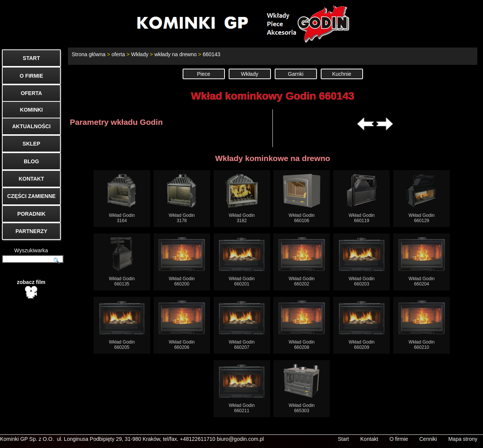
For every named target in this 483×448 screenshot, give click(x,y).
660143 (212, 54)
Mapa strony (463, 439)
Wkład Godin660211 (242, 389)
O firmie (399, 439)
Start (343, 439)
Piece (204, 74)
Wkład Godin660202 (302, 262)
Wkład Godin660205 (122, 325)
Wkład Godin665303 (301, 389)
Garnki (296, 74)
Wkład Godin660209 (362, 325)
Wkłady (140, 54)
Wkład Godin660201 (242, 262)
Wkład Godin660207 (242, 325)
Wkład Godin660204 (422, 262)
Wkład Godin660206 (182, 325)
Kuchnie (342, 74)
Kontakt (369, 439)
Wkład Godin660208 (302, 325)
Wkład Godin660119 (362, 199)
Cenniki (428, 439)
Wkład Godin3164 (122, 199)
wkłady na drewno (175, 54)
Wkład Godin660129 (422, 199)
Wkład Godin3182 (242, 199)
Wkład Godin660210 (422, 325)
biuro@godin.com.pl (241, 439)
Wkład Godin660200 (182, 262)
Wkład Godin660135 (122, 262)
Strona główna (89, 54)
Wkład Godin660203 (362, 262)
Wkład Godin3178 (182, 199)
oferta (118, 54)
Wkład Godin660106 (302, 199)
